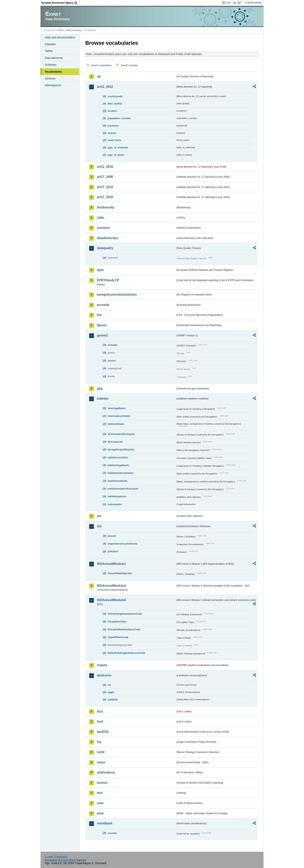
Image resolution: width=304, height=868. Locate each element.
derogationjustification (121, 449)
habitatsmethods (117, 481)
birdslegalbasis (117, 408)
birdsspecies (115, 442)
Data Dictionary (74, 30)
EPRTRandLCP (108, 280)
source (112, 361)
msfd (101, 752)
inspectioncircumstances (123, 544)
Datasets (50, 44)
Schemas (51, 65)
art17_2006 (105, 177)
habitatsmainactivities (121, 473)
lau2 (100, 721)
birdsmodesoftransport (121, 434)
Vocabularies (53, 72)
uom (100, 803)
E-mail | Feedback (56, 857)
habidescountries (118, 457)
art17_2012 (105, 187)
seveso (102, 783)
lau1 (100, 711)
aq (99, 76)
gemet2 (102, 335)
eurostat (103, 305)
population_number (119, 118)
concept (112, 345)
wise (100, 813)
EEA (61, 3)
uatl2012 (113, 700)
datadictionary (108, 238)
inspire (102, 665)
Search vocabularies (101, 65)
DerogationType (117, 622)
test (100, 793)
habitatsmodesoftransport (123, 489)
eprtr (100, 270)
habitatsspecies (117, 496)
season (112, 133)
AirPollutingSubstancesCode (125, 614)
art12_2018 (105, 167)
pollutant (113, 551)
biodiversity (106, 207)
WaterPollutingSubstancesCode (126, 653)
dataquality (105, 248)
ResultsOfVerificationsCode (124, 629)
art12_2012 (105, 87)
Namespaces (53, 85)
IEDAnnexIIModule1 (111, 564)
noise (101, 762)
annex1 (112, 536)
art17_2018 (105, 197)
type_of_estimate (118, 148)
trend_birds (114, 140)
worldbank (105, 823)
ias (99, 516)
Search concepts (129, 65)
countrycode (115, 96)
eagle (111, 692)
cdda (101, 218)
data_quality (115, 104)
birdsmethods (116, 424)
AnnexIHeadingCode (120, 573)
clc (109, 685)
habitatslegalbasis (118, 465)
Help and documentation (60, 37)
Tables (49, 51)
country (112, 833)
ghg (100, 388)
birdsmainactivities (119, 416)
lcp (99, 742)
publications (106, 772)
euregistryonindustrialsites (117, 295)
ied (99, 526)
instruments (115, 504)
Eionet (60, 30)
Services (50, 78)
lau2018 (103, 732)
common (103, 228)
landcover (104, 675)
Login (228, 3)
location (112, 111)
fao (99, 315)
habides (103, 399)
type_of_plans (116, 155)
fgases (102, 325)
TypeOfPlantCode (118, 637)
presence (113, 126)
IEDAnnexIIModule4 (111, 600)
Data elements (54, 58)
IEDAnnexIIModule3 (111, 586)
